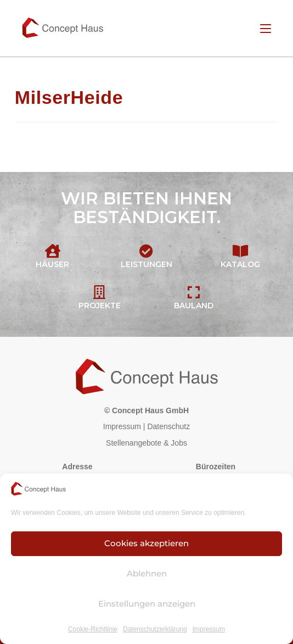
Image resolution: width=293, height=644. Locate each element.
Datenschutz (168, 426)
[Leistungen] (146, 251)
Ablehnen (147, 573)
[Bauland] (193, 292)
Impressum (209, 629)
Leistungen (146, 264)
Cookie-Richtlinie (93, 629)
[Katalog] (241, 251)
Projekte (100, 306)
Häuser (52, 264)
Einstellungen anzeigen (147, 604)
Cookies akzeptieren (146, 543)
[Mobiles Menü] (266, 28)
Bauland (194, 306)
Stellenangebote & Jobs (146, 443)
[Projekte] (100, 292)
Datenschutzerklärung (155, 629)
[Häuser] (52, 251)
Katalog (240, 264)
